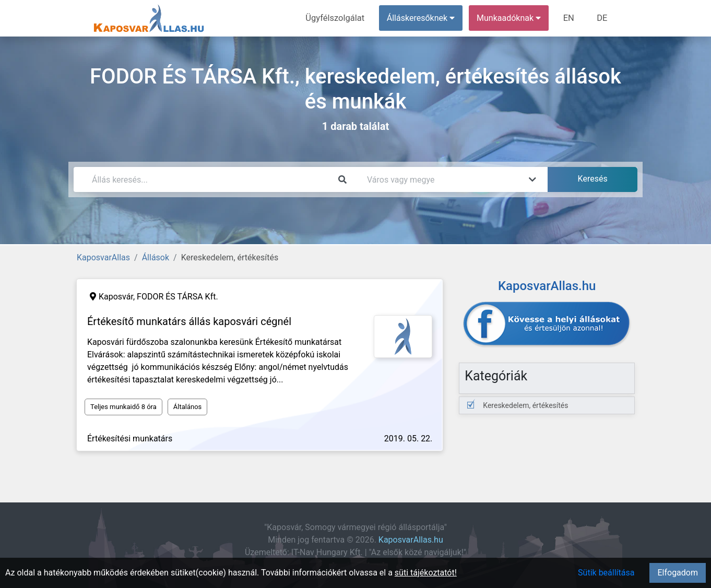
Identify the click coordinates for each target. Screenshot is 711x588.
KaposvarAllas (103, 257)
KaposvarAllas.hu (411, 540)
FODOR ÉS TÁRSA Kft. (177, 297)
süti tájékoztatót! (426, 573)
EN (570, 18)
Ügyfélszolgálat (338, 18)
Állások (156, 257)
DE (602, 18)
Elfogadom (678, 573)
